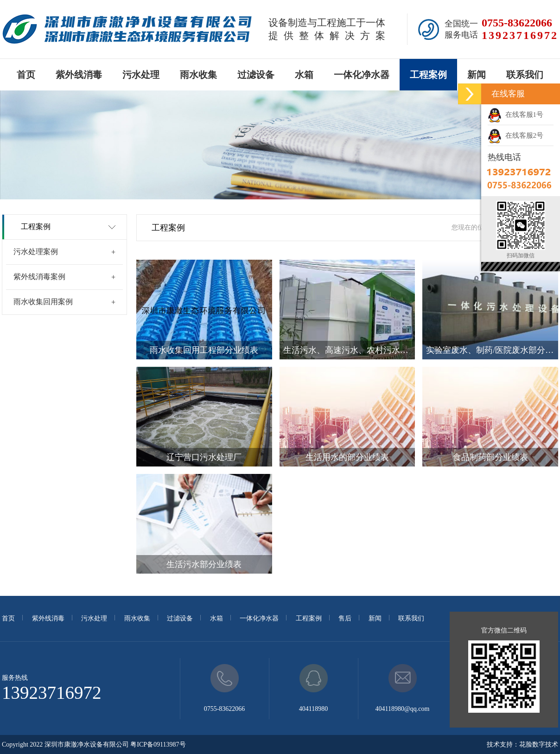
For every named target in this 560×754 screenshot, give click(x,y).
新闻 (477, 75)
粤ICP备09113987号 (158, 744)
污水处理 (141, 75)
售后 (345, 618)
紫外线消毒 (79, 75)
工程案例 (428, 75)
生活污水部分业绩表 (204, 564)
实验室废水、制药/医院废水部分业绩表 (492, 350)
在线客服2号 (515, 135)
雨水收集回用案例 (43, 302)
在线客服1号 (515, 115)
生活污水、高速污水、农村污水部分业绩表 (349, 350)
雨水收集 (198, 75)
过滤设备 (256, 75)
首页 (26, 75)
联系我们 (525, 75)
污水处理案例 (36, 252)
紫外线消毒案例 (39, 277)
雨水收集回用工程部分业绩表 (204, 350)
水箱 (304, 75)
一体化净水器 (362, 75)
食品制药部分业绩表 (490, 457)
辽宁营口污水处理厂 (204, 457)
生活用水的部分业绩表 (347, 457)
